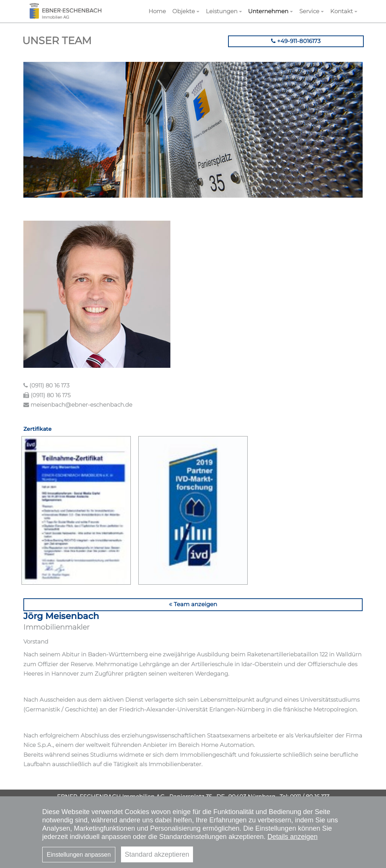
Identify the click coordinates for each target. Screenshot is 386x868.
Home (157, 11)
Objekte (184, 11)
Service (309, 11)
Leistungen (222, 11)
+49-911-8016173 (296, 41)
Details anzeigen (292, 837)
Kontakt (342, 11)
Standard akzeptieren (157, 854)
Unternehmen (268, 11)
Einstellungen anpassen (79, 855)
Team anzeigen (193, 604)
